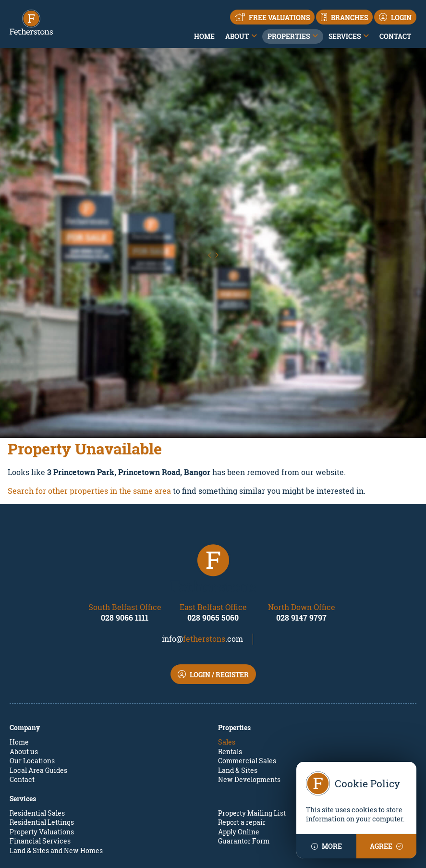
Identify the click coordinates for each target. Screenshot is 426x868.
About (237, 36)
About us (24, 685)
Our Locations (32, 694)
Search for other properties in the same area (89, 424)
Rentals (230, 685)
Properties (289, 36)
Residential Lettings (42, 755)
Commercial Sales (247, 694)
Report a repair (242, 755)
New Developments (249, 713)
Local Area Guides (38, 703)
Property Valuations (42, 765)
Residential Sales (37, 746)
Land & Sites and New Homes (56, 784)
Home (204, 36)
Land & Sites (238, 703)
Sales (227, 675)
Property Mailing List (252, 746)
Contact (395, 36)
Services (345, 36)
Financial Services (40, 774)
